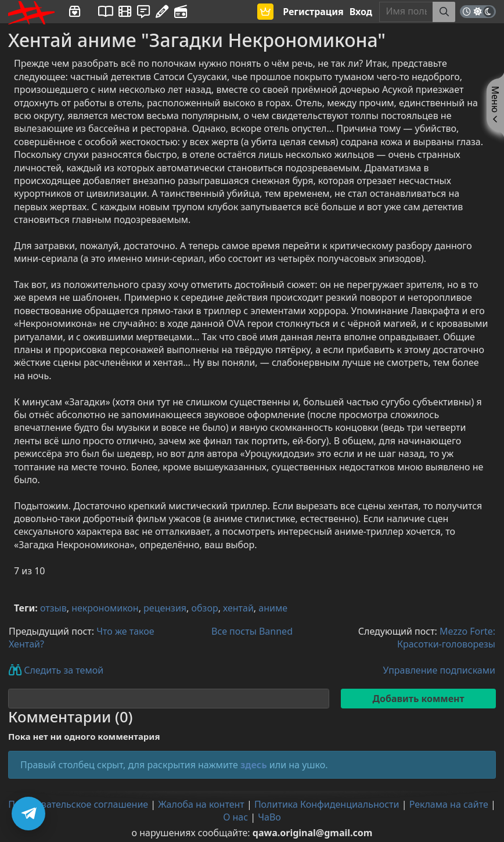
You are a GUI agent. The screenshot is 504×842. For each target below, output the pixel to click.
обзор (205, 608)
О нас (235, 817)
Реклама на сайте (449, 804)
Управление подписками (439, 670)
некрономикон (105, 608)
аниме (273, 608)
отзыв (53, 608)
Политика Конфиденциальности (327, 804)
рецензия (165, 608)
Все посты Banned (252, 631)
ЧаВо (269, 817)
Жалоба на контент (201, 804)
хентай (238, 608)
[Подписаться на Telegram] (28, 814)
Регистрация (313, 12)
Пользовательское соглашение (78, 804)
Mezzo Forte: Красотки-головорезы (446, 638)
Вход (361, 12)
